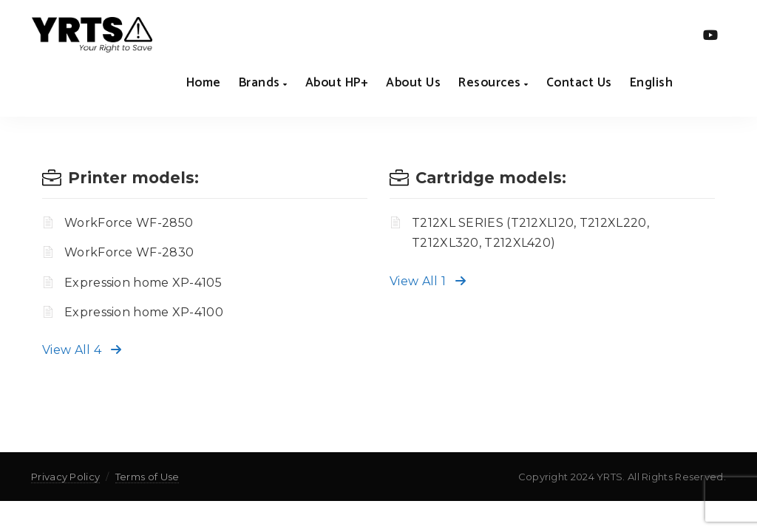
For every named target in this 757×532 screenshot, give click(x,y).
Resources (493, 83)
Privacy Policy (65, 477)
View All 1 (428, 281)
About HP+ (337, 83)
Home (204, 83)
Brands (263, 83)
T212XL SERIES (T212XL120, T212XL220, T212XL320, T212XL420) (530, 233)
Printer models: (133, 178)
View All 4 (82, 350)
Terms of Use (147, 477)
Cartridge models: (491, 178)
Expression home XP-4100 (144, 312)
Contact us (579, 83)
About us (413, 83)
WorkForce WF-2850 (129, 223)
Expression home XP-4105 (143, 283)
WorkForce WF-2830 (129, 252)
